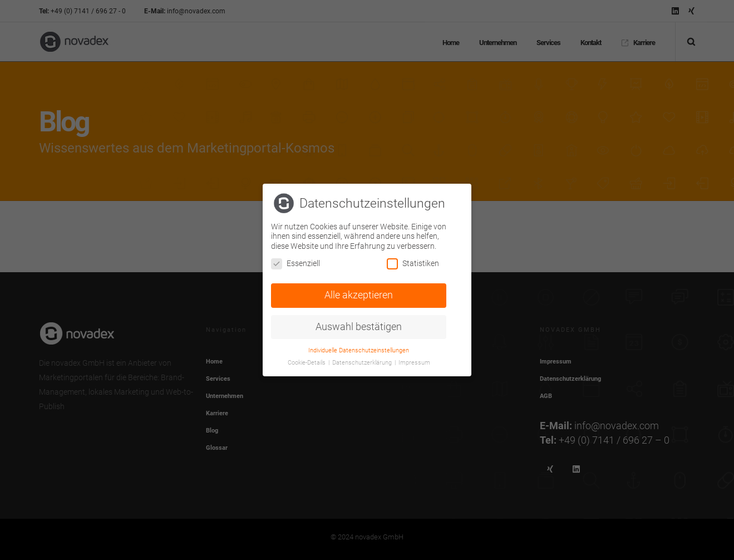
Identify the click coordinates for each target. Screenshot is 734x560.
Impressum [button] (414, 362)
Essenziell (295, 263)
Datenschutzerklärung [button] (363, 362)
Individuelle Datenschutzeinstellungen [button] (359, 349)
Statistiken (413, 263)
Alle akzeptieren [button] (359, 294)
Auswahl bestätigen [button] (359, 326)
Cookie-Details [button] (307, 362)
